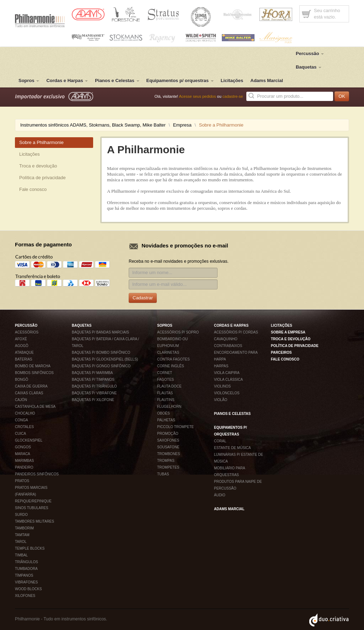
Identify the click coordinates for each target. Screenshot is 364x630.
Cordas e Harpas (67, 81)
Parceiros (281, 353)
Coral (220, 441)
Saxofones (168, 440)
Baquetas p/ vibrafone (94, 393)
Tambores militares (34, 521)
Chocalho (25, 413)
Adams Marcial (267, 81)
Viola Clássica (228, 380)
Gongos (23, 447)
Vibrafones (26, 582)
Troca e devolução (38, 166)
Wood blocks (28, 589)
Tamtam (22, 535)
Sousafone (168, 447)
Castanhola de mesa (35, 407)
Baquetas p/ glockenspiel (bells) (105, 359)
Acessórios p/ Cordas (236, 332)
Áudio (220, 495)
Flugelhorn (169, 407)
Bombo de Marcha (33, 366)
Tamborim (24, 528)
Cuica (20, 434)
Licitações (232, 81)
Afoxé (21, 339)
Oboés (164, 413)
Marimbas (24, 461)
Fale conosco (33, 189)
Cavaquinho (226, 339)
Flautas (165, 393)
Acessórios (27, 332)
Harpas (221, 366)
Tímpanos (24, 575)
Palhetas (166, 420)
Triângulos (26, 562)
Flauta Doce (169, 386)
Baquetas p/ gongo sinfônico (101, 366)
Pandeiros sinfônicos (37, 474)
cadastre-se (233, 96)
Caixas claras (29, 393)
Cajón (21, 400)
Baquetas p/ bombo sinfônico (101, 353)
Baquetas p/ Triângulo (94, 386)
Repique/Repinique (33, 501)
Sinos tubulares (32, 508)
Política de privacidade (42, 178)
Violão (221, 400)
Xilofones (25, 596)
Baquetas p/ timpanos (93, 380)
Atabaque (24, 353)
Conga (22, 420)
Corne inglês (171, 366)
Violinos (222, 386)
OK (342, 96)
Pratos (22, 481)
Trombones (168, 454)
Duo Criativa (329, 620)
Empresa (182, 125)
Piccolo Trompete (175, 427)
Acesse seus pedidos (198, 96)
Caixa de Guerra (31, 386)
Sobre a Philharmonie (41, 142)
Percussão (310, 54)
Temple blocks (30, 548)
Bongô (22, 380)
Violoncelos (227, 393)
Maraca (23, 454)
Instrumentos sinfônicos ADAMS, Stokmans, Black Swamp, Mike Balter (93, 125)
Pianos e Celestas (117, 81)
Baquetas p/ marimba (92, 373)
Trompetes (168, 467)
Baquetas (309, 67)
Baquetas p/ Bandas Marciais (100, 332)
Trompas (166, 461)
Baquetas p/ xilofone (93, 400)
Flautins (166, 400)
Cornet (165, 373)
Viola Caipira (227, 373)
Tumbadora (26, 569)
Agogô (22, 346)
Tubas (163, 474)
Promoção (168, 434)
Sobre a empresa (288, 332)
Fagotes (165, 380)
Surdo (21, 515)
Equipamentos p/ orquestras (180, 81)
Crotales (24, 427)
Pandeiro (24, 467)
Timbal (21, 555)
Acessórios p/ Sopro (178, 332)
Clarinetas (168, 353)
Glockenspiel (29, 440)
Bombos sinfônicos (34, 373)
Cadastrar (143, 298)
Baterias (24, 359)
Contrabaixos (228, 346)
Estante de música (232, 448)
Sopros (29, 81)
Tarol (21, 542)
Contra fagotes (173, 359)
